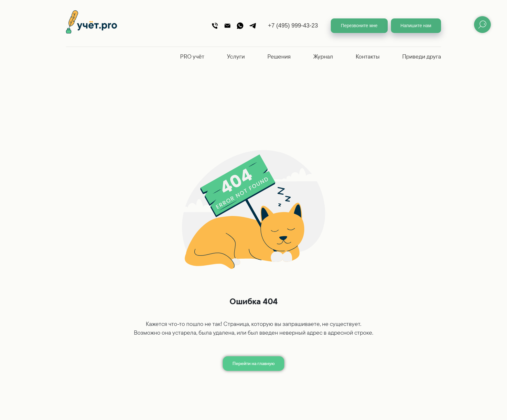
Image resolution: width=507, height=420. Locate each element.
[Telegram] (253, 26)
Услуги (236, 56)
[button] (359, 26)
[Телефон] (215, 26)
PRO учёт (192, 56)
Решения (279, 56)
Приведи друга (422, 56)
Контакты (368, 56)
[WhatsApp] (240, 26)
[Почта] (227, 26)
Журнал (323, 56)
